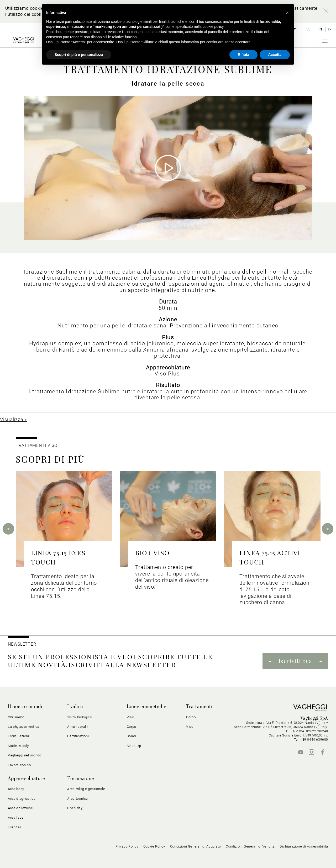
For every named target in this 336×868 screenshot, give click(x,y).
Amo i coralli (77, 727)
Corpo (132, 727)
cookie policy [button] (213, 27)
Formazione (81, 779)
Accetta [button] (275, 55)
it (321, 29)
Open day (75, 808)
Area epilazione (20, 808)
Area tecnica (78, 799)
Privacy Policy (127, 846)
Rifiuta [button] (244, 55)
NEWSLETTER (22, 644)
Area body (16, 789)
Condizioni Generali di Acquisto (196, 846)
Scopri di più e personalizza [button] (79, 55)
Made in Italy (18, 746)
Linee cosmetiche (147, 707)
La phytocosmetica (24, 727)
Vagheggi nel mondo (25, 755)
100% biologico (80, 717)
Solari (132, 736)
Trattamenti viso (36, 445)
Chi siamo (16, 717)
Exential (14, 827)
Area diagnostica (22, 799)
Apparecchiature (27, 779)
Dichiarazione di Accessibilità (304, 846)
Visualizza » (14, 419)
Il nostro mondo (26, 707)
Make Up (134, 746)
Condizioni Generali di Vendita (250, 846)
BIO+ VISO (152, 553)
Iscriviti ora (295, 661)
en (329, 29)
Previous (8, 529)
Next (328, 529)
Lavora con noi (20, 765)
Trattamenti (199, 707)
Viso (130, 717)
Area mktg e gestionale (86, 789)
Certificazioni (78, 736)
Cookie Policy (154, 846)
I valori (75, 707)
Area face (16, 817)
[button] (287, 13)
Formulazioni (19, 736)
